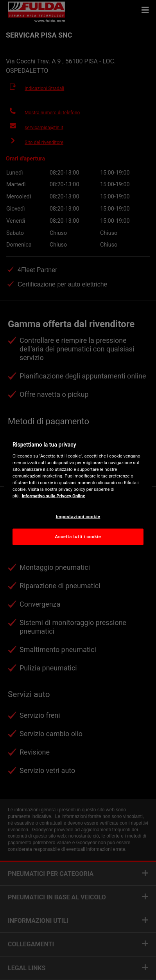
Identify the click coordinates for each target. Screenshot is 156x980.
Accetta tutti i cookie (78, 537)
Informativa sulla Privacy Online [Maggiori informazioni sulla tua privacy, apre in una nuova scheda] (53, 496)
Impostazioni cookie (78, 517)
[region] (78, 490)
